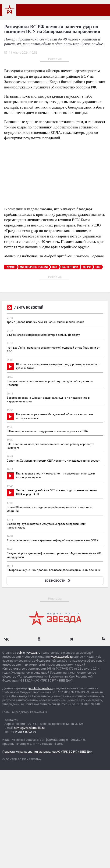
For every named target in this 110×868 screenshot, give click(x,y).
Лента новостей (25, 308)
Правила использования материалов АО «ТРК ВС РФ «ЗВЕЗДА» (47, 752)
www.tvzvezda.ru (62, 657)
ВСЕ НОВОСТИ (58, 581)
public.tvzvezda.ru (28, 653)
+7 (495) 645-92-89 (23, 732)
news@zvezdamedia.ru (29, 728)
